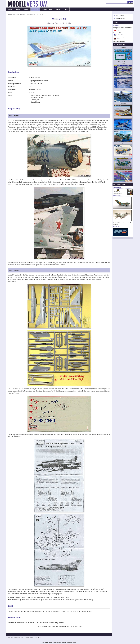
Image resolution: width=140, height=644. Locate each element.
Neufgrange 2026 (117, 33)
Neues (18, 9)
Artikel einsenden (121, 18)
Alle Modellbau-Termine (119, 42)
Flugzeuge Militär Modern (38, 81)
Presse (58, 9)
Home (10, 9)
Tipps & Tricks (47, 9)
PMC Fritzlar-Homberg (119, 37)
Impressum (70, 642)
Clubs (66, 9)
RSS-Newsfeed (120, 16)
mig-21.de (58, 623)
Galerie (26, 9)
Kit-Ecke (35, 9)
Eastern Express (31, 14)
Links (75, 642)
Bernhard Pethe (127, 223)
